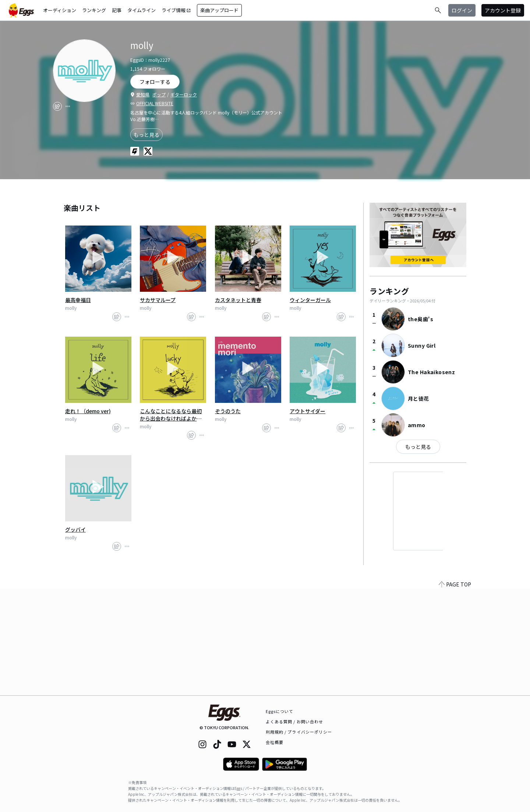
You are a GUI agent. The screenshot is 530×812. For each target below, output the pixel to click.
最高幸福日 (78, 300)
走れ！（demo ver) (88, 411)
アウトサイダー (308, 411)
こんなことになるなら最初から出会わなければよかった (171, 415)
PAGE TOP (455, 691)
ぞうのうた (228, 411)
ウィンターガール (310, 300)
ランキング (94, 10)
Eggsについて (280, 711)
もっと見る (146, 135)
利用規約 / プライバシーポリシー (299, 732)
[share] (57, 106)
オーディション (60, 10)
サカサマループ (158, 300)
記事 (117, 10)
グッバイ (75, 529)
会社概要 (275, 742)
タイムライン (142, 10)
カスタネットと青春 (238, 300)
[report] (68, 106)
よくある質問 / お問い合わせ (295, 721)
